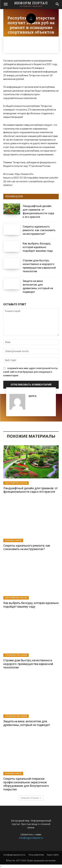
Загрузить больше (31, 798)
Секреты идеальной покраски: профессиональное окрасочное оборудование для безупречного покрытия (26, 784)
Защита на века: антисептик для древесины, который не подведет (27, 723)
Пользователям (36, 855)
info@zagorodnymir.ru (31, 838)
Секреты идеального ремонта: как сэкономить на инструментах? (39, 230)
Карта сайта (53, 855)
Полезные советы (13, 540)
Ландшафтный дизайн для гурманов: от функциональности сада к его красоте (31, 490)
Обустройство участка (16, 483)
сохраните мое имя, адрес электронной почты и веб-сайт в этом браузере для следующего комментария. (31, 372)
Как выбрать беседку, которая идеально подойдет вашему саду (38, 247)
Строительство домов (16, 655)
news (32, 396)
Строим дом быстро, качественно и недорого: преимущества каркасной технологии (28, 664)
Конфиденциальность (15, 855)
